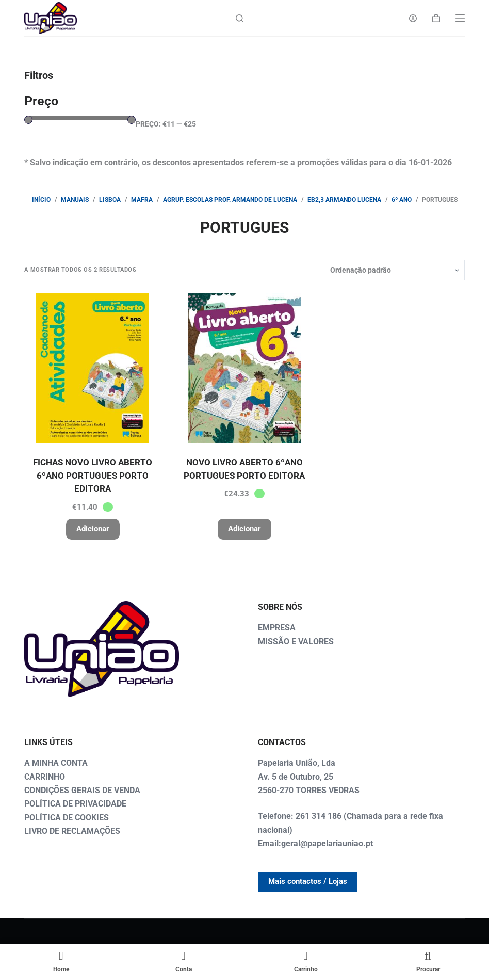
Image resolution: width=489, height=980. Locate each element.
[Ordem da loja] (393, 270)
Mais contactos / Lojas (308, 881)
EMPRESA (277, 628)
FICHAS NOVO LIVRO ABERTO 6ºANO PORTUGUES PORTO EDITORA (93, 475)
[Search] (240, 18)
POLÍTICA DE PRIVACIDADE (75, 804)
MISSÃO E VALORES (296, 642)
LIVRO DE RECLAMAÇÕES (72, 831)
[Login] (413, 18)
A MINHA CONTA (56, 763)
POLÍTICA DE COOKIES (67, 818)
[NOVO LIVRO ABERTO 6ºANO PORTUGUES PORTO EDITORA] (244, 368)
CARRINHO (45, 777)
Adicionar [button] (93, 529)
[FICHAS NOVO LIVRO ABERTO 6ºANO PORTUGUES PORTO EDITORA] (92, 368)
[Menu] (460, 18)
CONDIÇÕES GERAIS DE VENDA (82, 790)
